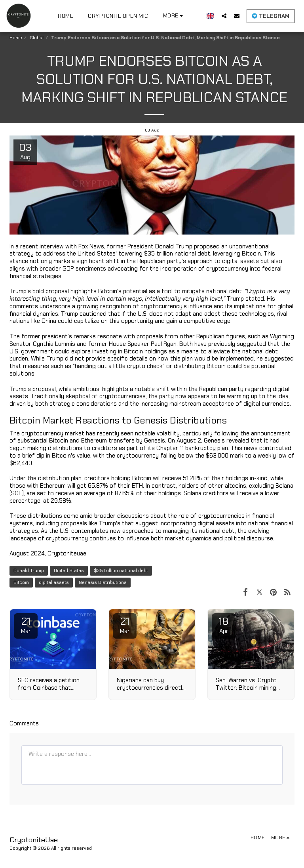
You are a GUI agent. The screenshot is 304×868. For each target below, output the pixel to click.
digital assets (54, 582)
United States (69, 570)
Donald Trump (29, 570)
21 (26, 625)
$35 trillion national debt (121, 570)
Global (37, 38)
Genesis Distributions (103, 582)
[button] (224, 16)
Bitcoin (21, 582)
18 (224, 625)
